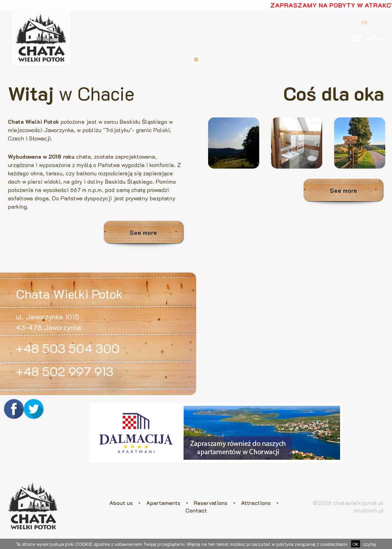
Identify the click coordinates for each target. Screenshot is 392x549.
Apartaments (163, 503)
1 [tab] (196, 60)
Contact (196, 510)
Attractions (256, 503)
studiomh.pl (369, 510)
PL (353, 22)
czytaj (370, 544)
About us (121, 503)
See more (143, 232)
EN (364, 22)
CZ (377, 22)
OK (356, 544)
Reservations (211, 503)
